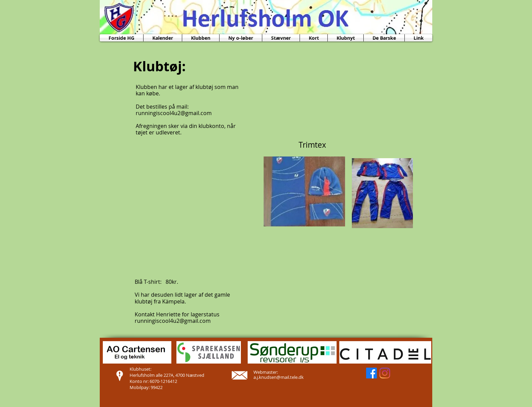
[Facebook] (372, 373)
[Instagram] (385, 373)
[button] (201, 38)
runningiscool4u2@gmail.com (174, 113)
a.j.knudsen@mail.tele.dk (279, 377)
